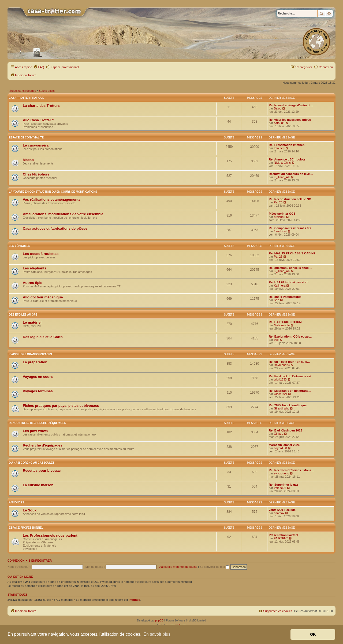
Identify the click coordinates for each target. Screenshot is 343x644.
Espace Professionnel (26, 528)
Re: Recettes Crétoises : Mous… (291, 470)
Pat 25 (278, 202)
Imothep (279, 148)
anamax (279, 513)
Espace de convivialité (26, 138)
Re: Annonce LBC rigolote (287, 159)
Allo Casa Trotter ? (38, 120)
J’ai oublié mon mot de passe (178, 567)
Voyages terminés (38, 391)
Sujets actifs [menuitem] (47, 91)
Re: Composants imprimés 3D (290, 228)
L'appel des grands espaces (30, 354)
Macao (28, 160)
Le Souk (30, 510)
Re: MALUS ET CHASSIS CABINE (292, 253)
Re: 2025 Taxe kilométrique (288, 405)
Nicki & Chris (282, 163)
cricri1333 (280, 379)
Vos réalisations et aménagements (52, 200)
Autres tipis (33, 283)
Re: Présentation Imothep (287, 145)
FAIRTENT (281, 538)
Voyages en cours (38, 377)
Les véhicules (19, 246)
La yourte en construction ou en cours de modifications (53, 192)
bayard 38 (280, 448)
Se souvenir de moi (214, 567)
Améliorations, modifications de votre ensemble (63, 214)
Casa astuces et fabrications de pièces (55, 228)
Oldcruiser (281, 394)
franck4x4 (280, 231)
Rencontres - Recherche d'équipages (37, 423)
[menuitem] (39, 67)
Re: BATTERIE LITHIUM (285, 322)
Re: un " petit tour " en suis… (289, 362)
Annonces (16, 502)
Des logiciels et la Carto (43, 337)
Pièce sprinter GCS (282, 214)
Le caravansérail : (38, 145)
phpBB (159, 621)
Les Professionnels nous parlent (50, 535)
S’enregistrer (40, 561)
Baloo (278, 108)
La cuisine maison (38, 485)
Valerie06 (280, 488)
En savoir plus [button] (157, 634)
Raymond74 (282, 365)
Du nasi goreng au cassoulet (32, 463)
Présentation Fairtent (284, 535)
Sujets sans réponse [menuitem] (23, 91)
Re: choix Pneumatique (285, 297)
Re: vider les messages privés (290, 120)
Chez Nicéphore (36, 174)
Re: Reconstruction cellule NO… (291, 199)
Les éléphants (35, 268)
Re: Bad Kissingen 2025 (286, 430)
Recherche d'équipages (43, 445)
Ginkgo (279, 434)
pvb (276, 340)
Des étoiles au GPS (23, 315)
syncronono (282, 473)
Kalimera (280, 286)
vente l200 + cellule (282, 510)
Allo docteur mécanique (43, 297)
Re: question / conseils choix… (291, 268)
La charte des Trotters (41, 106)
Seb (277, 300)
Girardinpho (282, 408)
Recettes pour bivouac (42, 471)
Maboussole (282, 325)
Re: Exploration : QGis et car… (290, 336)
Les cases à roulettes (41, 254)
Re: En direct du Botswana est (290, 376)
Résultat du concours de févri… (291, 174)
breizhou (279, 217)
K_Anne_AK (282, 177)
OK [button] (313, 634)
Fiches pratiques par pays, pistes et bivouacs (61, 406)
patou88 (279, 123)
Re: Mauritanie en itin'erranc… (290, 391)
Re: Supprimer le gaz (283, 485)
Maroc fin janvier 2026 (284, 445)
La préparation (35, 362)
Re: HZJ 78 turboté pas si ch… (290, 282)
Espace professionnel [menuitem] (63, 67)
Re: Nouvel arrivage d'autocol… (291, 105)
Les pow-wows (35, 431)
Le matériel (32, 322)
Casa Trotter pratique (27, 98)
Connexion (16, 561)
